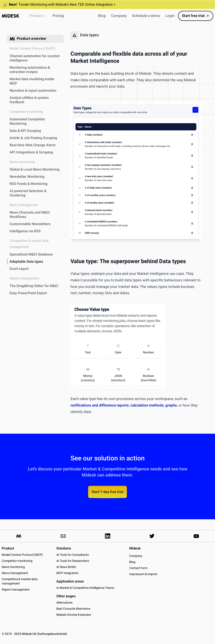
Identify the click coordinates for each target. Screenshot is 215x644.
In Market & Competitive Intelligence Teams (85, 588)
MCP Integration (67, 573)
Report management (16, 590)
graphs (171, 405)
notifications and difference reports (100, 405)
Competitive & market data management (20, 581)
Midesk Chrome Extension (74, 615)
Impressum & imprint (143, 574)
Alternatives (64, 603)
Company (136, 556)
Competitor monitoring (17, 561)
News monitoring (13, 567)
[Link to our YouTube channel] (196, 536)
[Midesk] (10, 16)
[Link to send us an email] (63, 536)
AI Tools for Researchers (73, 561)
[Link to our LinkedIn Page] (107, 536)
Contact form (138, 568)
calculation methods (147, 405)
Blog (132, 562)
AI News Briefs (66, 567)
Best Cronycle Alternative (73, 609)
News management (15, 573)
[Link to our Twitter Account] (152, 536)
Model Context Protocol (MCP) (22, 555)
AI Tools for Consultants (73, 555)
